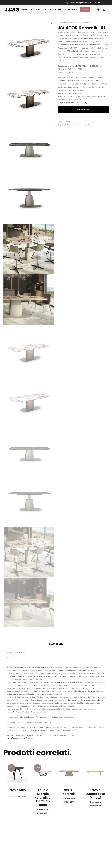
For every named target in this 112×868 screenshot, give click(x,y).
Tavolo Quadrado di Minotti (95, 794)
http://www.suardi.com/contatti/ (73, 103)
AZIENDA (25, 10)
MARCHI (60, 10)
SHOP (85, 10)
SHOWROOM (35, 10)
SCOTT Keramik (69, 792)
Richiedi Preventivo (83, 109)
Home (60, 22)
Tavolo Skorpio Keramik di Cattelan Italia (43, 797)
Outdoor (68, 22)
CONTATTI (75, 10)
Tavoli (75, 22)
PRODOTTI (52, 10)
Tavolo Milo (17, 790)
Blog (66, 3)
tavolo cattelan (73, 125)
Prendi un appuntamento (80, 3)
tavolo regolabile (85, 125)
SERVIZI (44, 10)
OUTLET (67, 10)
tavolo (64, 125)
